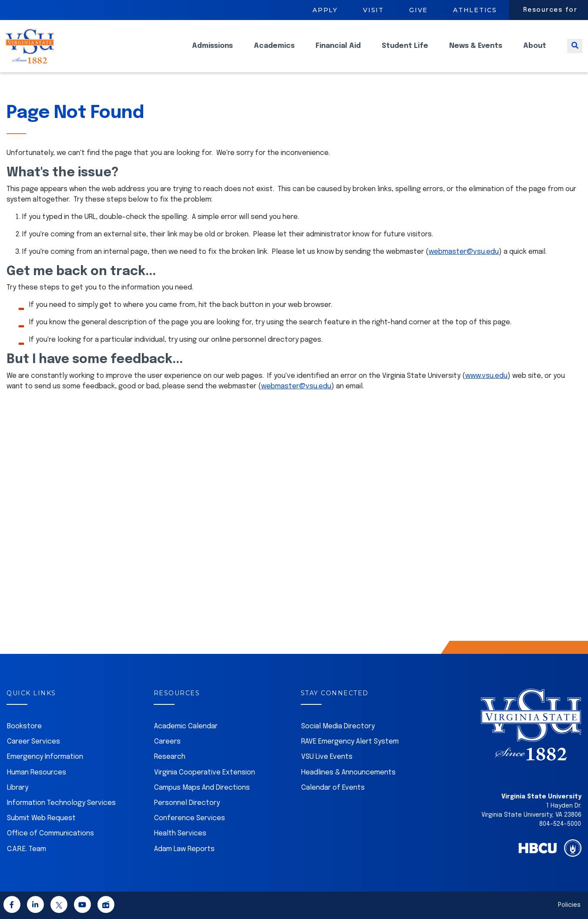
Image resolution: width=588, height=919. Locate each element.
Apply (325, 10)
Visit (373, 10)
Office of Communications (50, 833)
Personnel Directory (187, 803)
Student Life (405, 52)
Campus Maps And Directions (202, 788)
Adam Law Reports (184, 849)
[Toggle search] (575, 52)
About (535, 52)
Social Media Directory (338, 726)
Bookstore (24, 726)
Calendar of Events (333, 788)
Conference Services (190, 818)
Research (170, 757)
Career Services (34, 742)
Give (418, 10)
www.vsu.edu (486, 376)
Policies (569, 905)
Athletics (475, 10)
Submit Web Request (41, 818)
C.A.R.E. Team (27, 849)
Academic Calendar (186, 726)
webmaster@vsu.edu (464, 252)
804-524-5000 (560, 824)
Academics (274, 52)
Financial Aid (338, 52)
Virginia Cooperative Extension (205, 773)
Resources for (550, 10)
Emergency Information (45, 757)
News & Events (476, 52)
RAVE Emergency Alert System (350, 742)
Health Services (180, 833)
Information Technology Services (61, 803)
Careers (167, 742)
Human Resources (37, 773)
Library (18, 788)
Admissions (212, 52)
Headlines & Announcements (348, 773)
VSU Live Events (327, 757)
